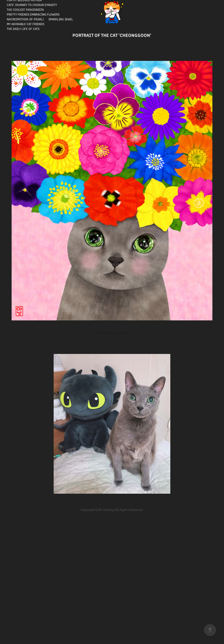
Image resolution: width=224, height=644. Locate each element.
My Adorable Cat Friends (26, 24)
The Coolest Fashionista (25, 9)
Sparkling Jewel (61, 19)
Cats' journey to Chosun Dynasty (32, 5)
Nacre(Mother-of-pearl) (25, 19)
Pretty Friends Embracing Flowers (33, 14)
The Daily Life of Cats (23, 29)
